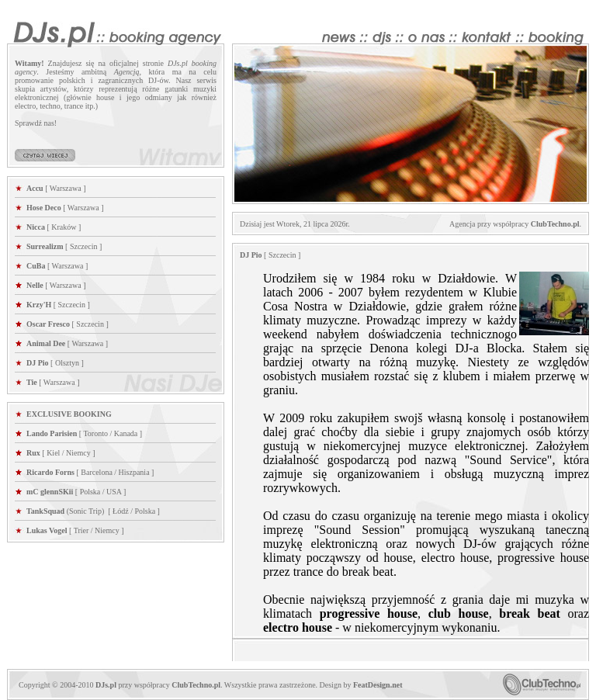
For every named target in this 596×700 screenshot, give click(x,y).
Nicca (36, 227)
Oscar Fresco (48, 324)
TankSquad (47, 511)
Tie (32, 382)
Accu (35, 188)
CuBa (36, 266)
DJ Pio (38, 363)
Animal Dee (46, 343)
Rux (33, 453)
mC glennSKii (50, 492)
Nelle (35, 285)
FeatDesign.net (378, 685)
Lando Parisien (52, 433)
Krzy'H (39, 305)
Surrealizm (45, 246)
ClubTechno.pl (555, 224)
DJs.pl (106, 685)
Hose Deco (44, 208)
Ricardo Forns (50, 472)
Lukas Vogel (47, 530)
